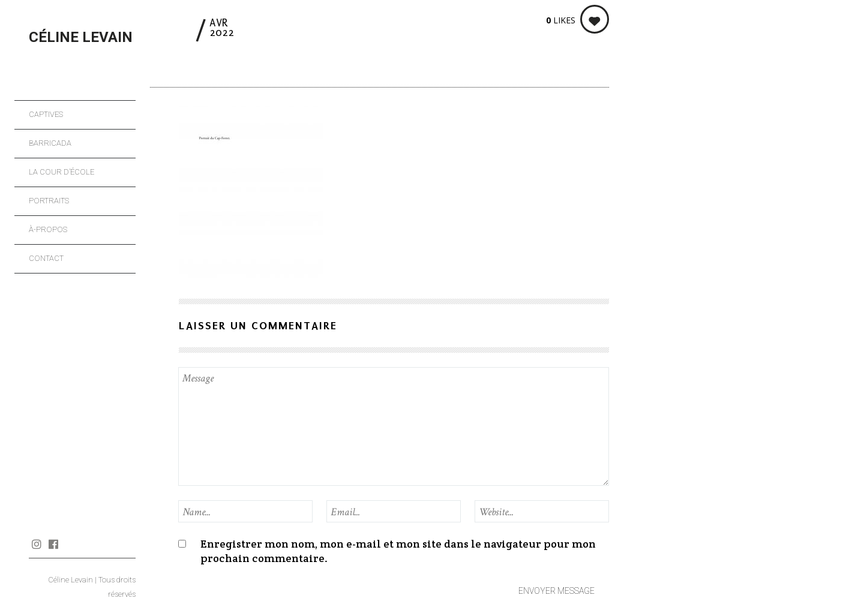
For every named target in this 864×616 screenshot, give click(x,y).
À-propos (48, 229)
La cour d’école (61, 172)
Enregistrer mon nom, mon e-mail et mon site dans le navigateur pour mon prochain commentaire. (398, 551)
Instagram (36, 544)
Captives (46, 114)
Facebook (53, 544)
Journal (70, 544)
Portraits (49, 201)
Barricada (50, 143)
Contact (46, 258)
